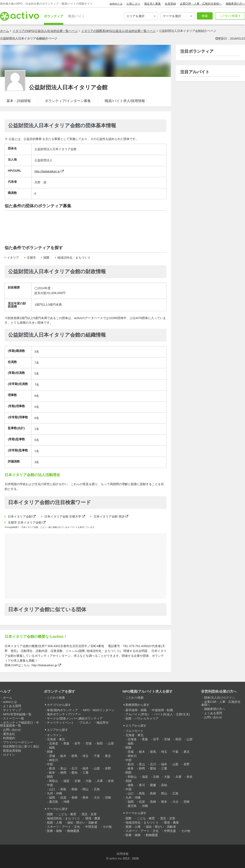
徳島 (131, 785)
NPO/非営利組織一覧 (17, 714)
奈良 (111, 781)
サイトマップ (12, 710)
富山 (63, 768)
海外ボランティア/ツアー (64, 714)
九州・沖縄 (54, 793)
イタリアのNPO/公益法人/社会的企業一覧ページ (45, 31)
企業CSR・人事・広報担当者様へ (201, 4)
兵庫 (100, 781)
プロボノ (85, 723)
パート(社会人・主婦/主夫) (172, 714)
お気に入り (133, 4)
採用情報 (122, 854)
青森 (66, 743)
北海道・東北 (56, 739)
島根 (74, 789)
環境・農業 (93, 818)
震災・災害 (89, 814)
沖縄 (66, 802)
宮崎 (108, 798)
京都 (77, 781)
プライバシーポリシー (18, 742)
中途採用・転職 (162, 710)
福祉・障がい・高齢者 (82, 823)
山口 (52, 789)
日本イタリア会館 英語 (109, 516)
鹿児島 (54, 802)
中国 (50, 785)
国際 (46, 258)
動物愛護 (73, 831)
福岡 (52, 798)
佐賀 (63, 798)
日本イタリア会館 (20, 516)
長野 (108, 768)
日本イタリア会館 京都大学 (63, 516)
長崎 (74, 798)
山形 (111, 743)
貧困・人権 (54, 823)
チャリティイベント (60, 723)
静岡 (63, 773)
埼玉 (86, 756)
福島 (52, 748)
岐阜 (52, 773)
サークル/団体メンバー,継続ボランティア (75, 718)
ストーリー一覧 (14, 718)
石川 (74, 768)
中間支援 (91, 827)
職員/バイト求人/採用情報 (126, 101)
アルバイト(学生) (137, 714)
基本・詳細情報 (19, 101)
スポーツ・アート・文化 (63, 827)
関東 (50, 752)
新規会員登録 (12, 751)
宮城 (89, 743)
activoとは (116, 4)
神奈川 (54, 760)
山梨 (97, 768)
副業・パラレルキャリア (142, 718)
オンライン (54, 735)
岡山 (86, 789)
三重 (86, 773)
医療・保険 (54, 831)
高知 (164, 785)
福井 (86, 768)
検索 (205, 16)
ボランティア (54, 16)
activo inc (116, 858)
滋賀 (66, 781)
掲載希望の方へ (235, 4)
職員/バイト (77, 16)
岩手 (77, 743)
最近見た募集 (153, 4)
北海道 (54, 743)
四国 (129, 781)
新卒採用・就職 (136, 710)
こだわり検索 (229, 16)
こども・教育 (67, 814)
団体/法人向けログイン (220, 698)
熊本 (86, 798)
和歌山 (54, 781)
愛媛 (153, 785)
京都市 (31, 258)
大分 (97, 798)
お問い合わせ (12, 730)
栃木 (63, 756)
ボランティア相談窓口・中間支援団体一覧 (20, 724)
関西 (50, 777)
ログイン (9, 755)
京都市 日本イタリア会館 (25, 522)
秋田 (100, 743)
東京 (108, 756)
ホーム (5, 31)
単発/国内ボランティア (62, 710)
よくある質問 (12, 706)
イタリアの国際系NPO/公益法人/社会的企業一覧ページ (118, 31)
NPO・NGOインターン (99, 710)
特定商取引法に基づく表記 (21, 746)
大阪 (89, 781)
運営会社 (9, 734)
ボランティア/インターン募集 (68, 101)
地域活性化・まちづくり (74, 258)
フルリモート (135, 731)
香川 (142, 785)
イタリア (13, 258)
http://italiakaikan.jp (47, 171)
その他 (107, 827)
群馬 (74, 756)
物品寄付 (103, 723)
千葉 (97, 756)
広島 (97, 789)
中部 (50, 764)
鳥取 (63, 789)
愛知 (74, 773)
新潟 (52, 768)
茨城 (52, 756)
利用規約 (9, 738)
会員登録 (170, 4)
